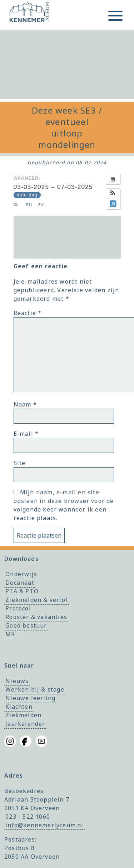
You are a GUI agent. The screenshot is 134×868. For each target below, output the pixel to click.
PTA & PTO (22, 591)
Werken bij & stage (35, 690)
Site (20, 463)
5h (29, 205)
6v (41, 205)
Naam (25, 404)
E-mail (26, 434)
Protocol (18, 608)
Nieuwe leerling (30, 698)
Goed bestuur (26, 625)
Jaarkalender (25, 724)
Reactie (28, 313)
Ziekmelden (23, 715)
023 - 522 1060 (28, 817)
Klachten (19, 707)
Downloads (21, 559)
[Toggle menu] (115, 16)
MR (10, 634)
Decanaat (20, 583)
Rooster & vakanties (36, 617)
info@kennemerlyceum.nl (44, 825)
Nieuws (17, 681)
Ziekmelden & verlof (37, 600)
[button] (113, 194)
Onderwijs (21, 574)
